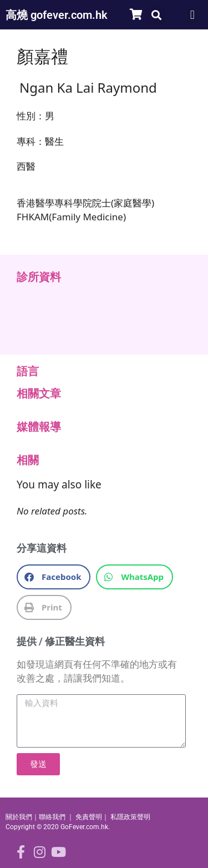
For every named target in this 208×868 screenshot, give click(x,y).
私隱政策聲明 (130, 817)
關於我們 (19, 817)
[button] (156, 15)
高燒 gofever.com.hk (57, 15)
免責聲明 (89, 817)
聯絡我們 (52, 817)
